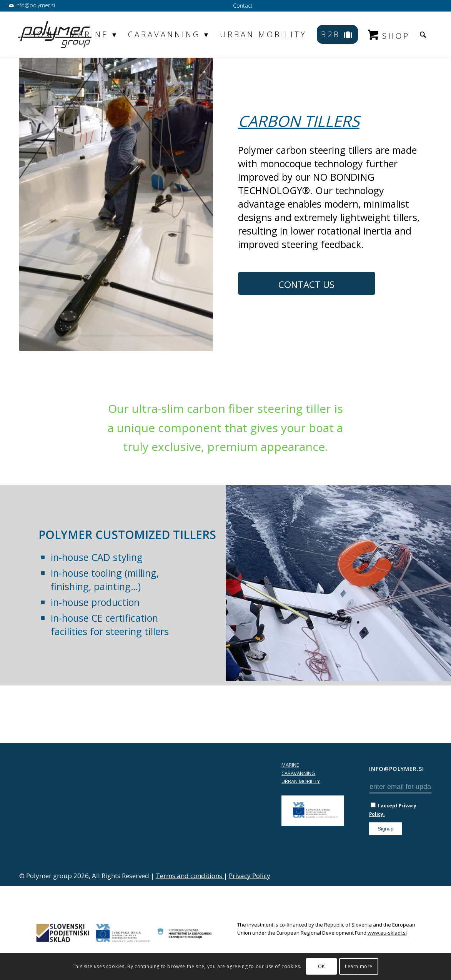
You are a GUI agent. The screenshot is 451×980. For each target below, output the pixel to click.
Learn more (359, 966)
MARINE (290, 765)
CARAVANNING (298, 773)
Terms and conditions (190, 876)
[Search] (424, 35)
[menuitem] (241, 6)
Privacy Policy (250, 876)
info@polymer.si (34, 5)
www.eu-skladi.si (387, 933)
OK (321, 966)
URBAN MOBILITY (301, 781)
